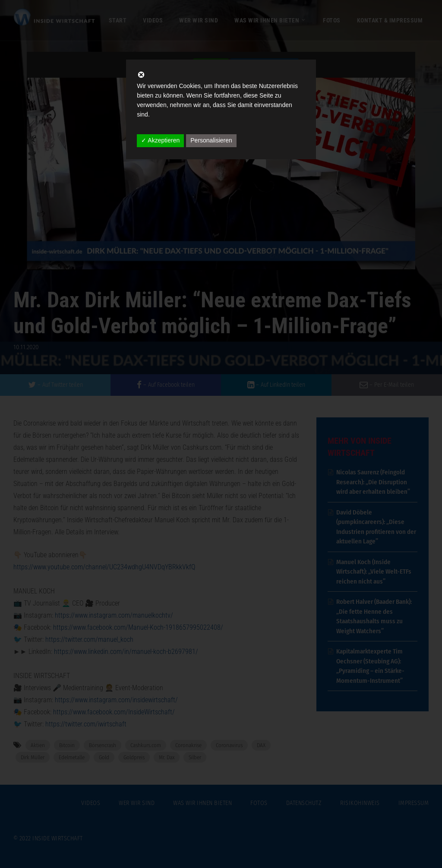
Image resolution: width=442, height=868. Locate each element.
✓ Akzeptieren (160, 140)
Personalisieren (211, 140)
